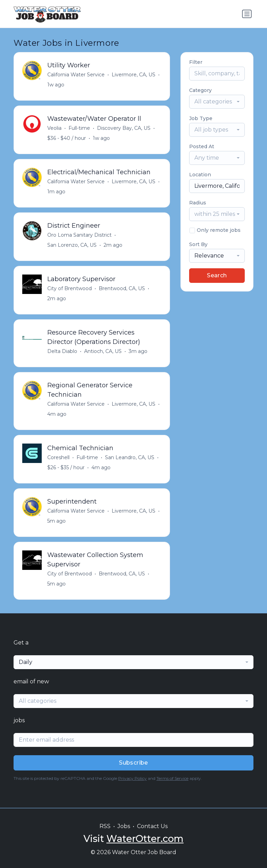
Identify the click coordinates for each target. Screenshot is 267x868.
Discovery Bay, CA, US (124, 128)
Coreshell (58, 457)
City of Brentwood (70, 288)
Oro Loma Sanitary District (79, 235)
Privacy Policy (132, 778)
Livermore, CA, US (133, 75)
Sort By (198, 244)
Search (217, 275)
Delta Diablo (62, 351)
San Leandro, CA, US (130, 457)
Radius (198, 203)
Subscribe (133, 763)
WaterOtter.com (145, 839)
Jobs (124, 826)
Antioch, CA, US (103, 351)
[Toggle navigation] (247, 14)
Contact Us (152, 826)
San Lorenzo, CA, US (72, 245)
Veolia (54, 128)
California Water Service (76, 75)
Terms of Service (172, 778)
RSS (105, 826)
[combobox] (217, 102)
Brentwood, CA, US (122, 288)
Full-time (79, 128)
